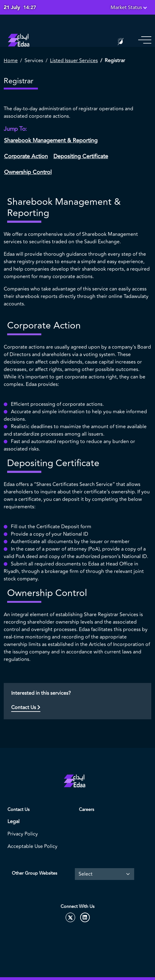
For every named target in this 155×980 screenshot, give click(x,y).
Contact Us (26, 708)
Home (11, 61)
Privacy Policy (23, 834)
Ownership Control (28, 172)
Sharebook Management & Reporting (51, 140)
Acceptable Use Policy (32, 846)
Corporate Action (26, 156)
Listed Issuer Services (74, 61)
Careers (87, 810)
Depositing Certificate (81, 156)
